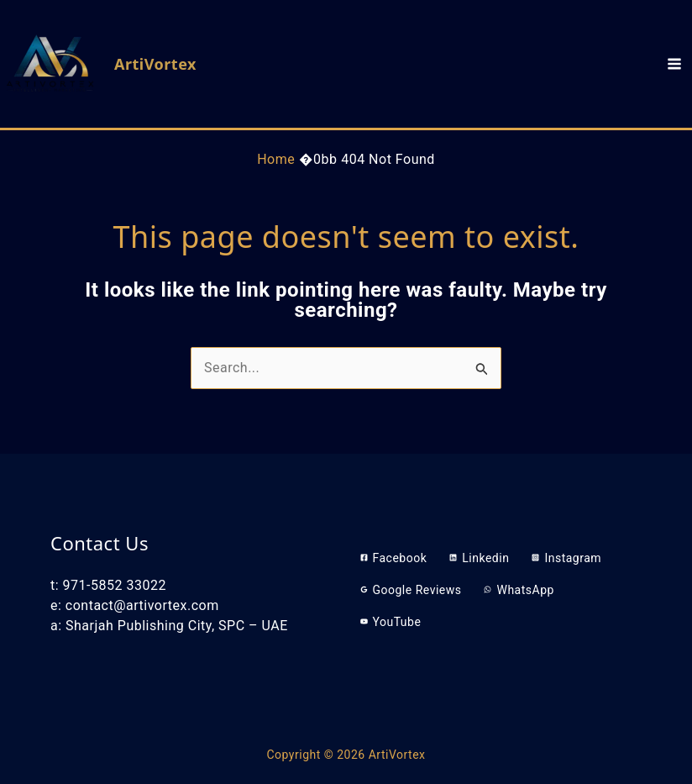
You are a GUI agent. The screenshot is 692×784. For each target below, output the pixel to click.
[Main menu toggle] (674, 64)
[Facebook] (394, 558)
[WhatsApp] (519, 590)
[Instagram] (566, 558)
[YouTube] (391, 622)
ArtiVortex (155, 64)
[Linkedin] (479, 558)
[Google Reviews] (411, 590)
